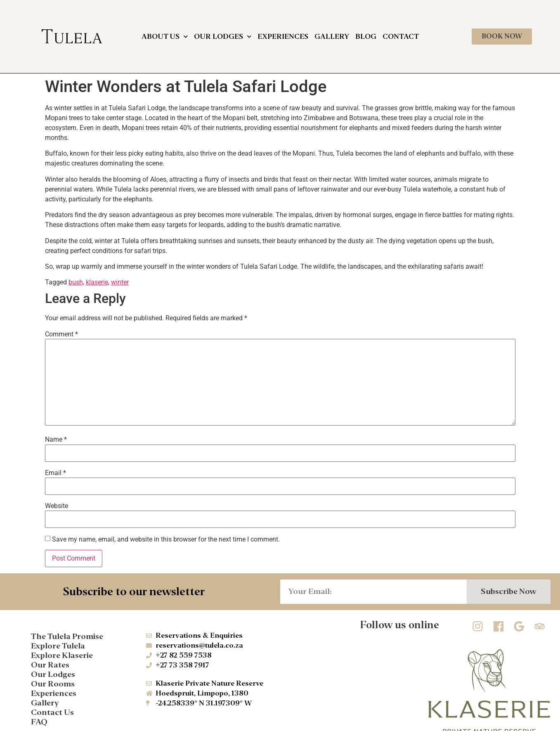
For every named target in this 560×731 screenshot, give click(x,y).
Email (56, 473)
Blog (366, 37)
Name (56, 440)
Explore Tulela (58, 646)
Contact (401, 37)
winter (120, 282)
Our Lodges (223, 37)
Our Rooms (53, 684)
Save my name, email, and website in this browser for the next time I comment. (166, 539)
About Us (165, 37)
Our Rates (50, 665)
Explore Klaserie (62, 655)
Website (57, 506)
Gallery (332, 37)
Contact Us (52, 712)
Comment (61, 334)
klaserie (97, 282)
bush (76, 282)
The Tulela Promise (67, 636)
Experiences (283, 37)
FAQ (39, 722)
